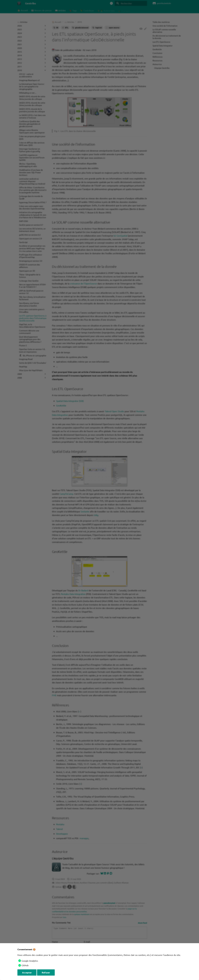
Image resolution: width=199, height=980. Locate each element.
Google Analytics (30, 961)
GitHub (25, 965)
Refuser (46, 972)
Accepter (27, 972)
